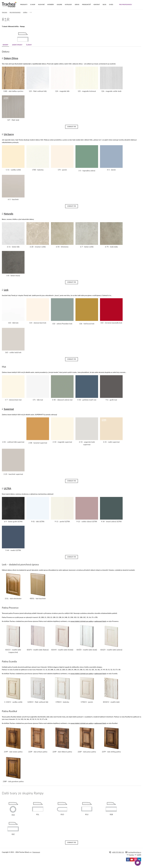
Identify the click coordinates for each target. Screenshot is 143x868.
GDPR (139, 855)
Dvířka (25, 12)
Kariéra (132, 855)
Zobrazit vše (72, 127)
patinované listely (100, 621)
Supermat (9, 409)
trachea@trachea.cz (135, 852)
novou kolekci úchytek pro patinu (82, 621)
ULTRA (7, 489)
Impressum (36, 852)
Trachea (4, 12)
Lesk (6, 290)
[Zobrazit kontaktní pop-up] (138, 863)
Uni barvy (9, 134)
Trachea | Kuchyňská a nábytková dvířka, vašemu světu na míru (9, 4)
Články (30, 45)
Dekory (5, 45)
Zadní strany (18, 45)
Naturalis (8, 214)
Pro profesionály (15, 12)
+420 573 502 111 (118, 852)
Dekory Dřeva (11, 58)
